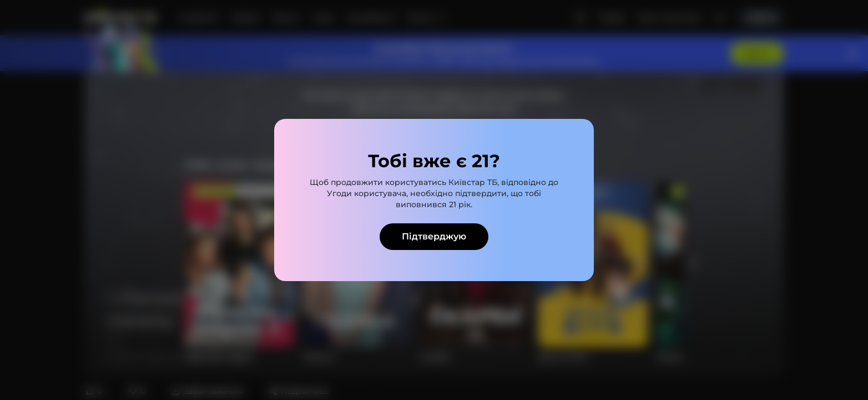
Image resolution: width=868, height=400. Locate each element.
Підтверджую (434, 236)
